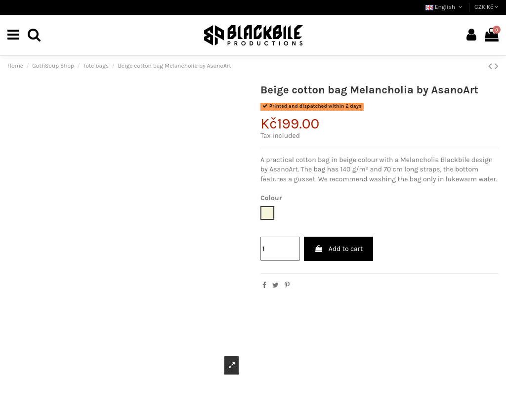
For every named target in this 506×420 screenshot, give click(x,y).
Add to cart (338, 249)
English (445, 7)
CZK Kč (486, 7)
